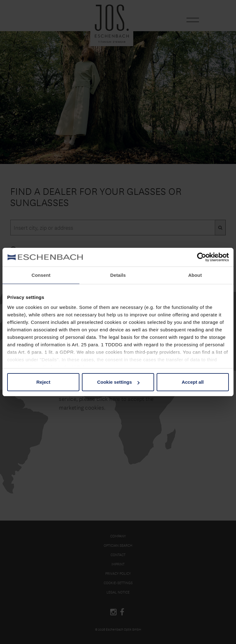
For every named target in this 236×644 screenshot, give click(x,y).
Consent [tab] (41, 275)
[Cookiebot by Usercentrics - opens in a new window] (202, 257)
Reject (43, 382)
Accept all (193, 382)
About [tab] (195, 275)
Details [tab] (118, 275)
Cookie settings (118, 382)
